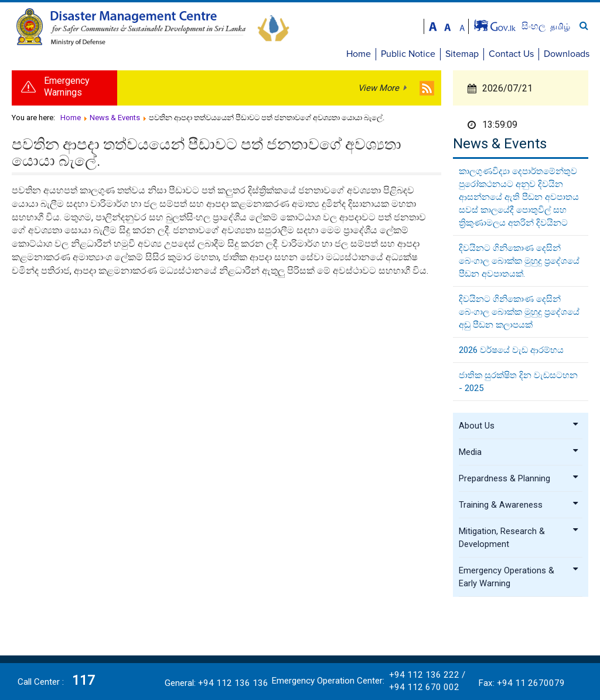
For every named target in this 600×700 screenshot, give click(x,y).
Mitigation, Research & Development (519, 538)
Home (359, 54)
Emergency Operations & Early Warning (519, 577)
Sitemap (462, 54)
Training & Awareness (519, 505)
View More (379, 88)
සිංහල (535, 26)
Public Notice (408, 54)
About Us (519, 426)
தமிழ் (560, 26)
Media (519, 452)
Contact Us (511, 54)
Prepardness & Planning (519, 478)
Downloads (567, 54)
